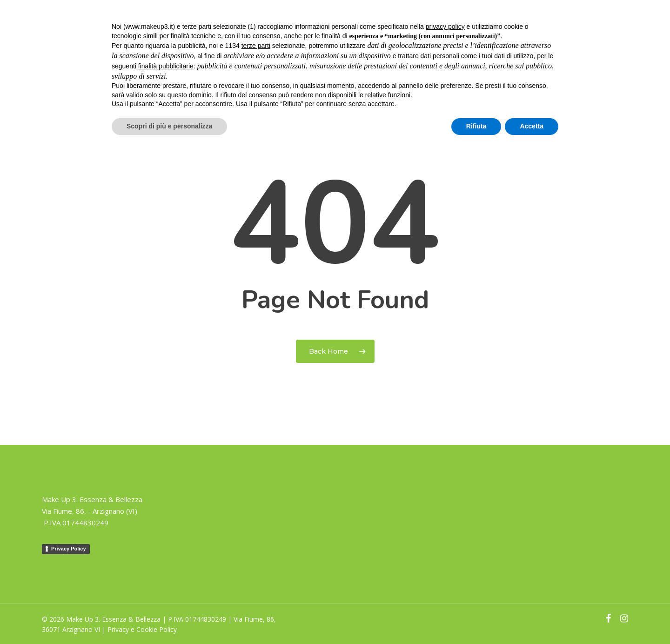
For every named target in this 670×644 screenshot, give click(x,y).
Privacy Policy (69, 549)
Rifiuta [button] (476, 126)
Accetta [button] (532, 126)
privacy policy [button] (445, 27)
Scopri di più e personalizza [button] (169, 126)
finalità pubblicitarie (166, 66)
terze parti (256, 46)
